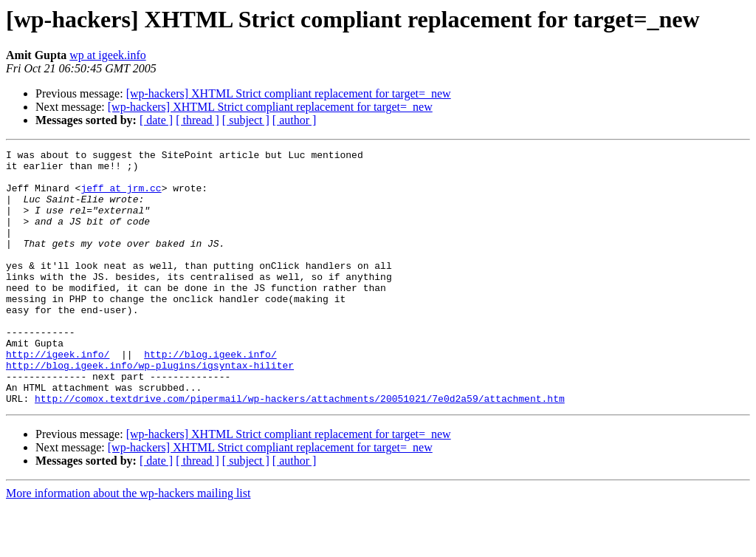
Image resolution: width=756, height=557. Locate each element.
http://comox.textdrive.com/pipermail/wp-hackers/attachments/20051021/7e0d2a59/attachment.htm (300, 449)
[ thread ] (197, 120)
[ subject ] (246, 120)
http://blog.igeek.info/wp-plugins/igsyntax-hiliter (150, 409)
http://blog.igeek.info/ (210, 396)
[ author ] (295, 120)
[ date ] (156, 120)
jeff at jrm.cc (121, 197)
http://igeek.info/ (58, 396)
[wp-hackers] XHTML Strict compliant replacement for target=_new (289, 93)
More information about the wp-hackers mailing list (128, 544)
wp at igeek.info (108, 55)
